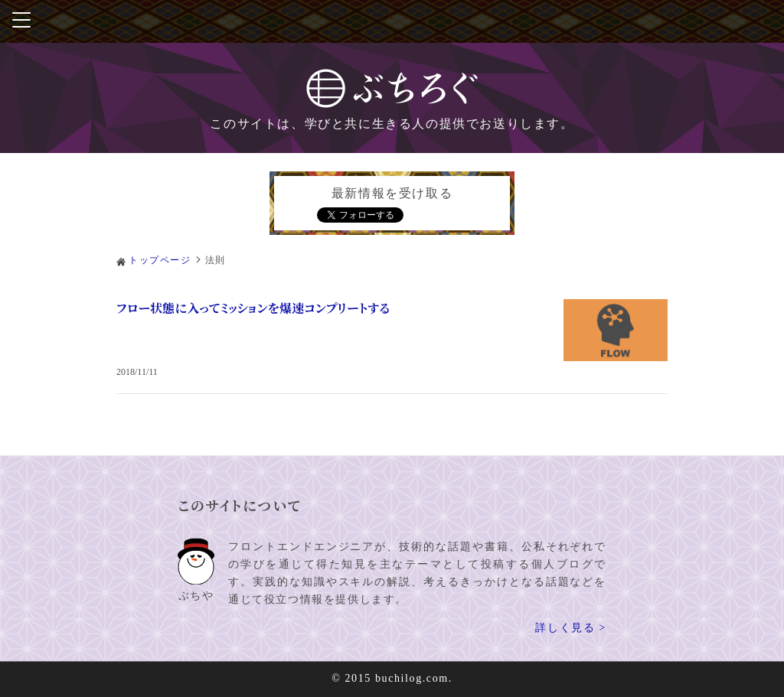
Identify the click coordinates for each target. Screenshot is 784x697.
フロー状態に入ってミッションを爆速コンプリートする (253, 308)
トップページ (160, 260)
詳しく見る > (571, 629)
